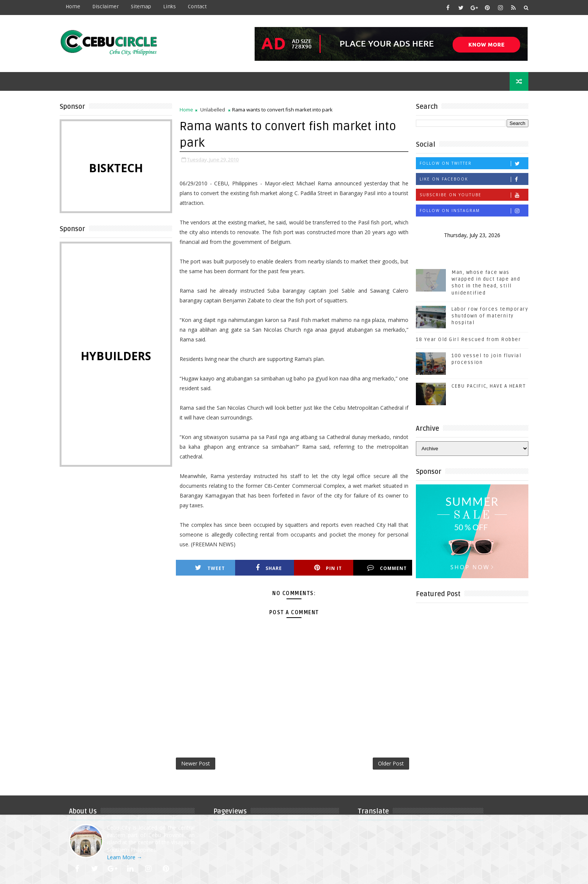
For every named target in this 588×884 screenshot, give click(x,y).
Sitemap (141, 7)
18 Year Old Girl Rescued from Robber (468, 340)
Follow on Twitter (474, 163)
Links (169, 7)
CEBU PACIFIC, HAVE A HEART (489, 386)
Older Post (391, 763)
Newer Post (196, 763)
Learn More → (124, 857)
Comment (387, 568)
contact (197, 7)
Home (73, 7)
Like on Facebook (474, 179)
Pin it (328, 568)
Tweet (210, 568)
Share (269, 568)
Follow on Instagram (474, 211)
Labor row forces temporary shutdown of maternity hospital (490, 316)
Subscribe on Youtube (474, 195)
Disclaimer (106, 7)
